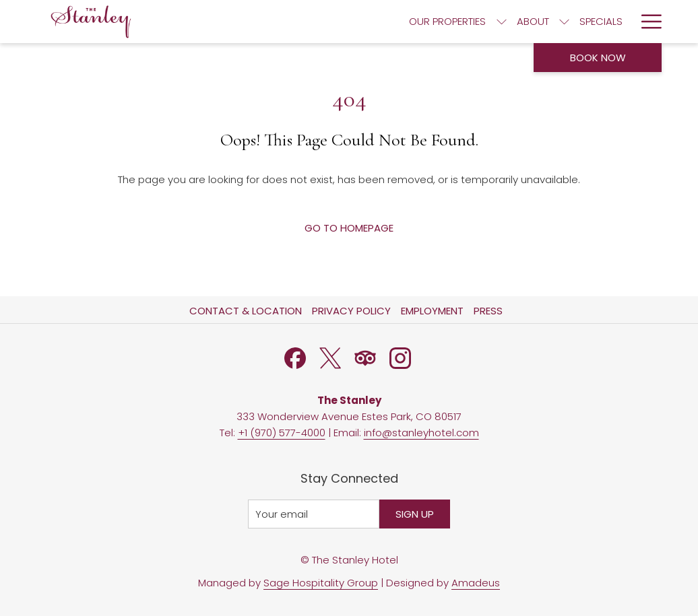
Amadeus (476, 583)
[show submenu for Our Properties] (292, 22)
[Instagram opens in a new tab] (400, 357)
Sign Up (415, 514)
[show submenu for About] (355, 22)
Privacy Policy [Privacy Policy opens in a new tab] (353, 311)
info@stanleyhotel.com (421, 433)
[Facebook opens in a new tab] (295, 357)
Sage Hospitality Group (321, 583)
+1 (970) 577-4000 (282, 433)
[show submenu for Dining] (479, 22)
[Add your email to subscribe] (314, 514)
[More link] (646, 22)
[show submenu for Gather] (547, 22)
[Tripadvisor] (365, 357)
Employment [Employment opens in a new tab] (434, 311)
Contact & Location (246, 311)
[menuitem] (239, 22)
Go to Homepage (349, 228)
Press (488, 311)
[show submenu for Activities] (625, 22)
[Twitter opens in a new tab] (330, 357)
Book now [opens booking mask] (598, 58)
